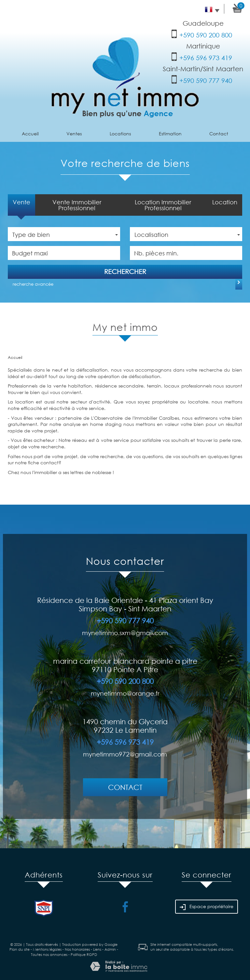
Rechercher (125, 272)
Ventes (74, 134)
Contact (219, 134)
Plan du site (20, 949)
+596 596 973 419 (206, 58)
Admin (110, 949)
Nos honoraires (77, 949)
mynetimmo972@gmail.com (125, 754)
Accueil (30, 134)
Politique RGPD (84, 955)
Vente (21, 202)
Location (225, 202)
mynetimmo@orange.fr (125, 693)
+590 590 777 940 (206, 81)
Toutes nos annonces (49, 955)
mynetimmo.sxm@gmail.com (125, 633)
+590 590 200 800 (206, 35)
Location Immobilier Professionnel (163, 205)
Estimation (170, 134)
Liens (97, 949)
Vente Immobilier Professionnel (77, 205)
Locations (120, 134)
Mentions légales (47, 949)
